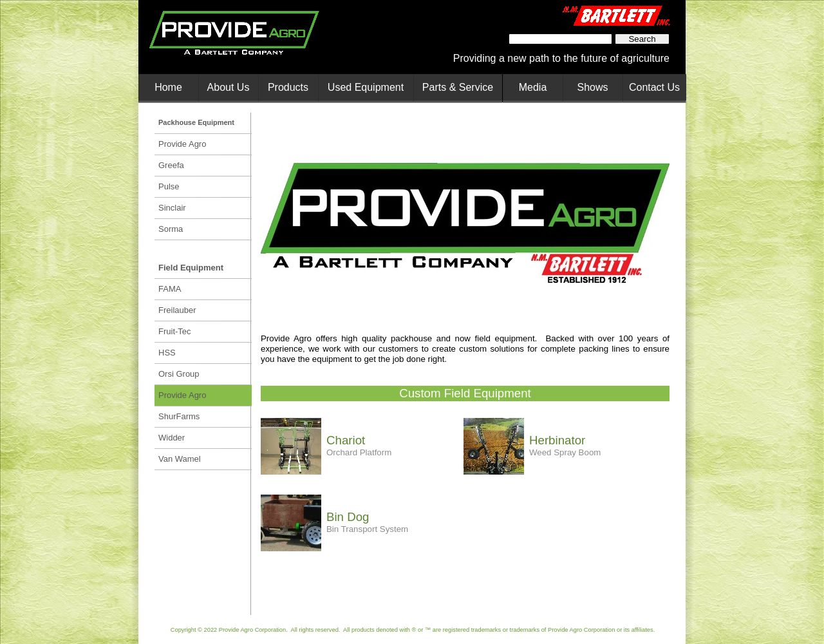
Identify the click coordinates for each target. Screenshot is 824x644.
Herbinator (557, 440)
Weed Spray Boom (565, 452)
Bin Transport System (367, 529)
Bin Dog (348, 517)
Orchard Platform (359, 452)
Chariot (346, 440)
